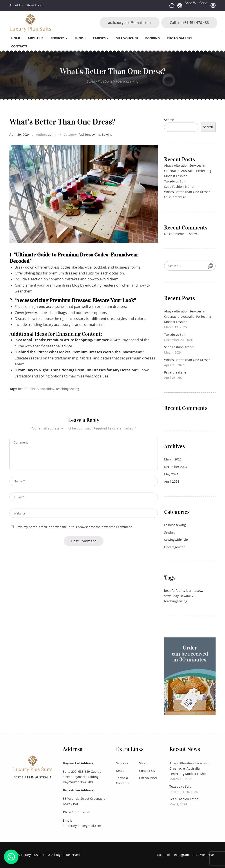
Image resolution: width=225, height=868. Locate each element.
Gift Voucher (127, 38)
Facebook (164, 855)
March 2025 (173, 459)
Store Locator (36, 5)
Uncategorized (175, 547)
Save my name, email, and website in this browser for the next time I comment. (74, 527)
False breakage (175, 197)
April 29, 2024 (20, 134)
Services (58, 38)
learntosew (194, 591)
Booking (152, 38)
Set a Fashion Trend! (179, 187)
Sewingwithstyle (176, 540)
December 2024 (176, 467)
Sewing (107, 134)
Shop (79, 38)
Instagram (181, 855)
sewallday (47, 389)
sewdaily (187, 596)
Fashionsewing (89, 134)
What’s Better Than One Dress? (187, 192)
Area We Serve (197, 3)
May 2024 (171, 474)
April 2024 (172, 481)
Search (169, 120)
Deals (120, 771)
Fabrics (99, 38)
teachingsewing (68, 389)
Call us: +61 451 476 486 (189, 23)
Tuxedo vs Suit (175, 181)
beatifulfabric (28, 389)
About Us (16, 5)
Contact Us (147, 771)
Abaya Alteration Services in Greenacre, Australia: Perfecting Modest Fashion (188, 171)
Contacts (19, 46)
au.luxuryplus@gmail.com (129, 23)
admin (53, 134)
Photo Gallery (180, 38)
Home (16, 38)
